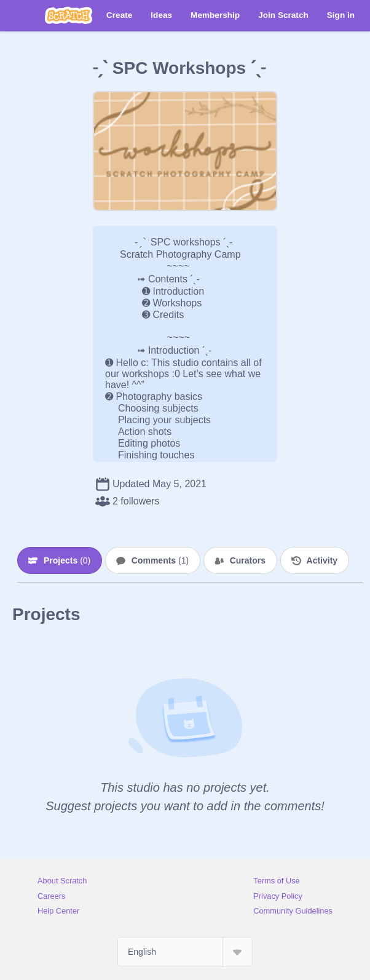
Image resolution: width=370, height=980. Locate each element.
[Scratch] (69, 15)
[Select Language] (185, 952)
